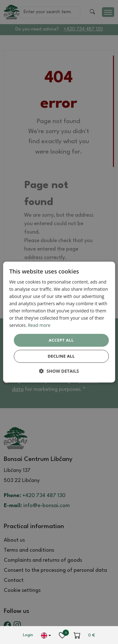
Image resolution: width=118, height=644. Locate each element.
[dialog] (59, 322)
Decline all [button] (61, 356)
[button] (59, 371)
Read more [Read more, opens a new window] (39, 325)
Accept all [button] (61, 340)
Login (28, 635)
